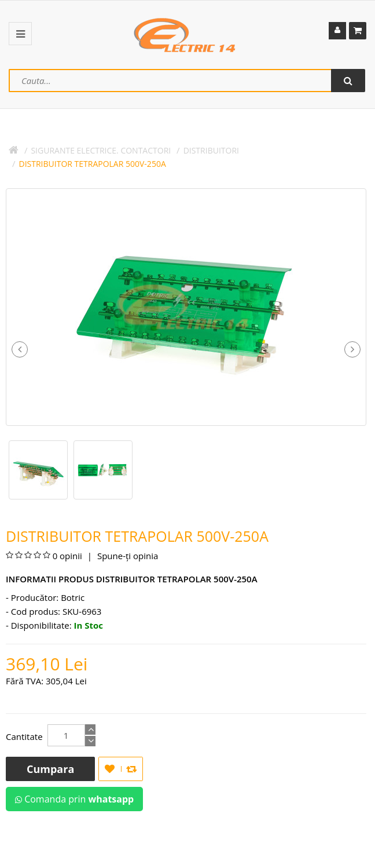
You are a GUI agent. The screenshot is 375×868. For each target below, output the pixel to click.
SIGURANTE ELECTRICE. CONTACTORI (101, 150)
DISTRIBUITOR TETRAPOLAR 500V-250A (93, 164)
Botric (73, 597)
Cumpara (50, 769)
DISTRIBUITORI (211, 150)
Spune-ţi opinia (126, 556)
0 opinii (67, 556)
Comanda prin (74, 799)
